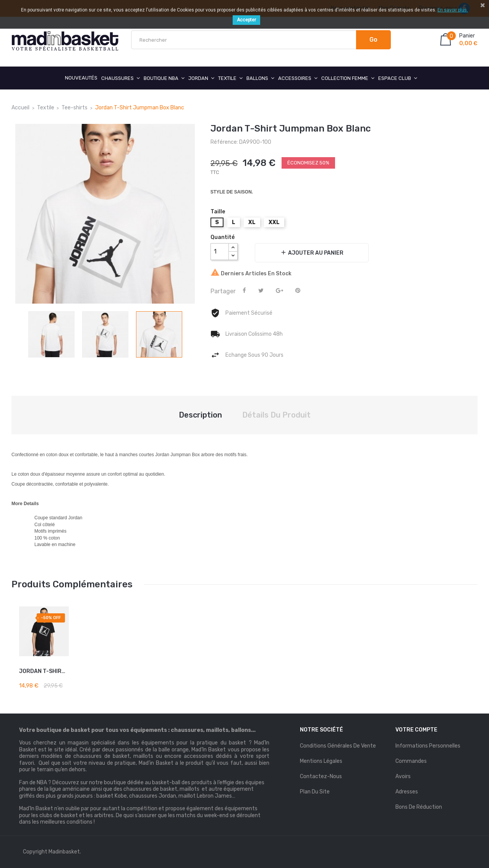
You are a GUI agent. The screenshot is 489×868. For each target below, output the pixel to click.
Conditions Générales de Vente (338, 746)
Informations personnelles (428, 746)
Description (200, 415)
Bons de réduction (419, 807)
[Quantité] (220, 252)
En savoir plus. (453, 10)
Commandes (411, 761)
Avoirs (403, 776)
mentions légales (321, 761)
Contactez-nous (321, 776)
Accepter (246, 20)
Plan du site (315, 792)
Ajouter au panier (312, 253)
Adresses (407, 792)
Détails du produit (276, 415)
